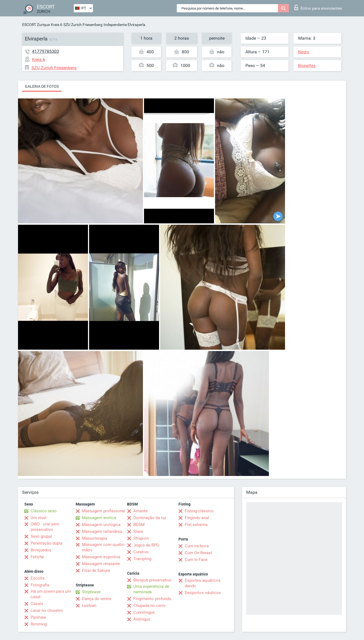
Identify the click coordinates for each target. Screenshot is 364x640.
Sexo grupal (41, 536)
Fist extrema (196, 525)
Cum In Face (196, 560)
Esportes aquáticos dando (203, 583)
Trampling (142, 559)
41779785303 (45, 51)
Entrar (318, 7)
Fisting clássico (199, 511)
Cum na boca (197, 546)
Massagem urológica (101, 525)
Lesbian (89, 606)
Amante (140, 511)
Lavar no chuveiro (47, 610)
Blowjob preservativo (152, 580)
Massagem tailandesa (102, 531)
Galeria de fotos (42, 86)
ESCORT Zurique (36, 25)
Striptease (91, 592)
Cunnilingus (144, 612)
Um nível (39, 518)
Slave (138, 531)
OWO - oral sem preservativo (45, 527)
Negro (304, 52)
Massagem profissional (103, 511)
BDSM (139, 525)
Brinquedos (41, 550)
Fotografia (40, 585)
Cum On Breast (198, 553)
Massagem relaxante (101, 564)
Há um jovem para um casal (51, 594)
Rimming (39, 624)
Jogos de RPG (146, 545)
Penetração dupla (46, 543)
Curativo (141, 552)
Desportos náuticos (203, 593)
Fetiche (37, 557)
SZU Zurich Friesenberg (83, 25)
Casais (37, 604)
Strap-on (141, 538)
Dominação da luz (150, 518)
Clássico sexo (44, 511)
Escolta (38, 578)
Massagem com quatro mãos (103, 547)
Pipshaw (38, 617)
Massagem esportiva (101, 557)
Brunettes (307, 66)
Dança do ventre (97, 599)
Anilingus (142, 619)
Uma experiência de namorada (151, 589)
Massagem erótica (99, 518)
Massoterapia (95, 538)
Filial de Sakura (96, 571)
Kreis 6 (57, 25)
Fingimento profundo (152, 599)
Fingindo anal (197, 518)
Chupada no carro (149, 606)
